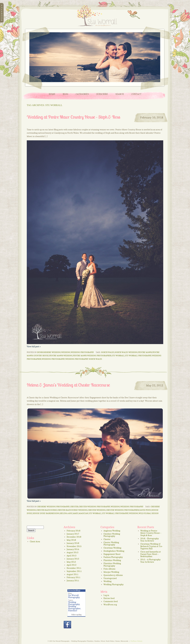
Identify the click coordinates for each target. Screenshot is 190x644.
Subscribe (102, 94)
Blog (65, 94)
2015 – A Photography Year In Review (150, 561)
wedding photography (53, 359)
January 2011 (73, 581)
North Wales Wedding (126, 352)
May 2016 (71, 540)
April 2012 (72, 565)
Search (120, 94)
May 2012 (71, 562)
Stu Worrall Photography (138, 356)
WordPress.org (110, 605)
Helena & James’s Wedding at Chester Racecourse (68, 385)
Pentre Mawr (145, 352)
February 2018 (73, 531)
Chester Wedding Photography (94, 507)
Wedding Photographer (74, 607)
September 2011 (74, 571)
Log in (106, 595)
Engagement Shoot (112, 554)
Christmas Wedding (112, 548)
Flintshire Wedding (112, 560)
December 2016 (74, 537)
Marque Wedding (111, 572)
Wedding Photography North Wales (84, 359)
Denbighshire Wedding (49, 352)
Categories (82, 94)
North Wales (108, 352)
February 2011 (73, 577)
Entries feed (109, 598)
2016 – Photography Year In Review (150, 540)
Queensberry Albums (113, 575)
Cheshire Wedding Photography (53, 507)
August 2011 (73, 574)
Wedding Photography (82, 352)
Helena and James (69, 513)
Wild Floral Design (149, 513)
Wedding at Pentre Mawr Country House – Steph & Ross (73, 117)
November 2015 (74, 546)
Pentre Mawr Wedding (61, 356)
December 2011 (74, 568)
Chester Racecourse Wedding (72, 510)
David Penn (145, 510)
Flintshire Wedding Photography (112, 565)
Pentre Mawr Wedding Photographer (92, 356)
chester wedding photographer (122, 510)
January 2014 (73, 549)
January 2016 (73, 543)
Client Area (35, 541)
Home (52, 94)
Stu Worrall (118, 356)
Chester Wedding (97, 510)
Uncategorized (110, 578)
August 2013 (73, 552)
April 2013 (72, 556)
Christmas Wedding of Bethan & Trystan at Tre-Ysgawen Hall (152, 546)
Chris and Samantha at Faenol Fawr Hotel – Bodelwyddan (151, 554)
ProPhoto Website (137, 641)
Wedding (66, 352)
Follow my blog (76, 615)
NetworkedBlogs (74, 590)
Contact (136, 94)
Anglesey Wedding (112, 531)
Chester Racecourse (47, 510)
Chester (74, 507)
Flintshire (73, 611)
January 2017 (73, 534)
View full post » (34, 346)
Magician (84, 513)
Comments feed (111, 601)
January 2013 (73, 559)
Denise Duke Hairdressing (46, 513)
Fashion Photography (113, 557)
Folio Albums (109, 569)
